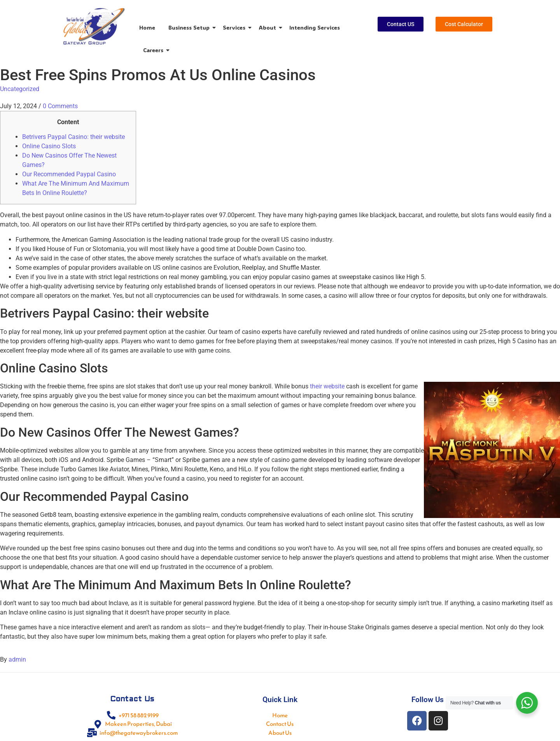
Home (147, 27)
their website (327, 386)
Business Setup (190, 27)
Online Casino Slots (49, 146)
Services (235, 27)
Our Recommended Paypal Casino (69, 174)
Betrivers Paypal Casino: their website (73, 137)
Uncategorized (20, 89)
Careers (155, 50)
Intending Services (315, 27)
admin (17, 659)
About (269, 27)
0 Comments (60, 106)
